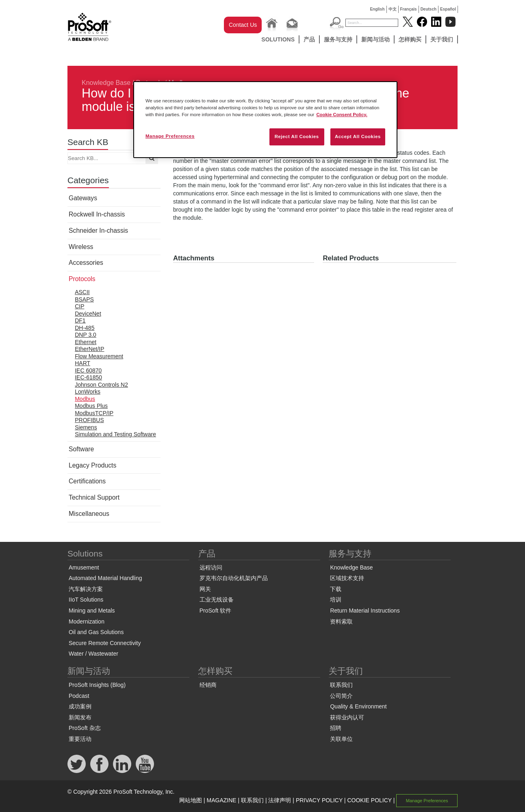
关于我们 (442, 39)
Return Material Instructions (365, 611)
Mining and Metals (92, 611)
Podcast (79, 696)
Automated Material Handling (105, 578)
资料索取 (341, 621)
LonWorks (88, 392)
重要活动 (80, 739)
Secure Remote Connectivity (105, 643)
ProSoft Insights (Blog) (97, 685)
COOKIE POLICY (369, 800)
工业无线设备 (217, 600)
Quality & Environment (358, 706)
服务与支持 (338, 39)
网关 (205, 589)
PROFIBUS (89, 420)
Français (409, 9)
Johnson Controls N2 (101, 385)
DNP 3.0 (86, 335)
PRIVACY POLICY (319, 800)
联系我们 (341, 685)
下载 (336, 589)
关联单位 (341, 739)
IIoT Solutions (86, 600)
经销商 (208, 685)
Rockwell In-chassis (97, 214)
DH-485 (85, 328)
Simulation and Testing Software (115, 434)
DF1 (80, 320)
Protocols (82, 279)
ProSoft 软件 (216, 611)
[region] (265, 120)
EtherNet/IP (89, 349)
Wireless (81, 247)
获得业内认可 (347, 717)
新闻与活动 (375, 39)
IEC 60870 (88, 370)
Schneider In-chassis (98, 231)
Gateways (83, 198)
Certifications (87, 481)
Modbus (85, 399)
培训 (336, 600)
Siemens (86, 427)
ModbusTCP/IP (94, 413)
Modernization (87, 621)
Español (448, 9)
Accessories (86, 263)
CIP (79, 306)
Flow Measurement (99, 356)
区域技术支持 (347, 578)
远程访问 (211, 567)
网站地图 (191, 800)
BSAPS (84, 299)
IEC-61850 (88, 377)
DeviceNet (88, 314)
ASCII (82, 292)
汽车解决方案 (86, 589)
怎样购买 (410, 39)
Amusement (84, 567)
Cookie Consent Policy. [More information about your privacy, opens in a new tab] (342, 115)
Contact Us (243, 25)
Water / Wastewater (93, 654)
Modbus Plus (91, 406)
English (377, 9)
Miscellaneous (89, 514)
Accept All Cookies (358, 136)
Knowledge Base (106, 83)
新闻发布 (80, 717)
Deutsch (428, 9)
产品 (309, 39)
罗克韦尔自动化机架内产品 (234, 578)
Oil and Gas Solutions (96, 632)
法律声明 (280, 800)
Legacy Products (92, 465)
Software (81, 449)
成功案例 (80, 706)
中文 (393, 9)
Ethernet (86, 342)
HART (82, 363)
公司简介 (341, 696)
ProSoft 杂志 (85, 728)
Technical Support (94, 497)
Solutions (278, 39)
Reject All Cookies (297, 136)
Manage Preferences (427, 801)
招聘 (336, 728)
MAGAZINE (222, 800)
